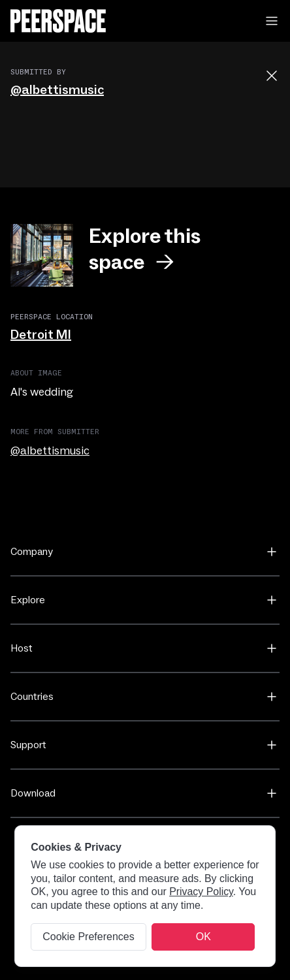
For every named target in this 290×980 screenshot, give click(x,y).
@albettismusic (57, 90)
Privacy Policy (201, 892)
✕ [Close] (196, 937)
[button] (272, 21)
